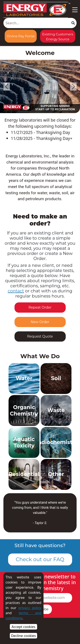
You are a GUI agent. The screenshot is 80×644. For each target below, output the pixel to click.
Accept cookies (23, 627)
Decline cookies (23, 636)
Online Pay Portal (21, 36)
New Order (40, 322)
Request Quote (40, 336)
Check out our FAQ (40, 559)
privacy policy (30, 608)
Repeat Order (40, 307)
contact (16, 291)
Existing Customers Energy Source (58, 37)
